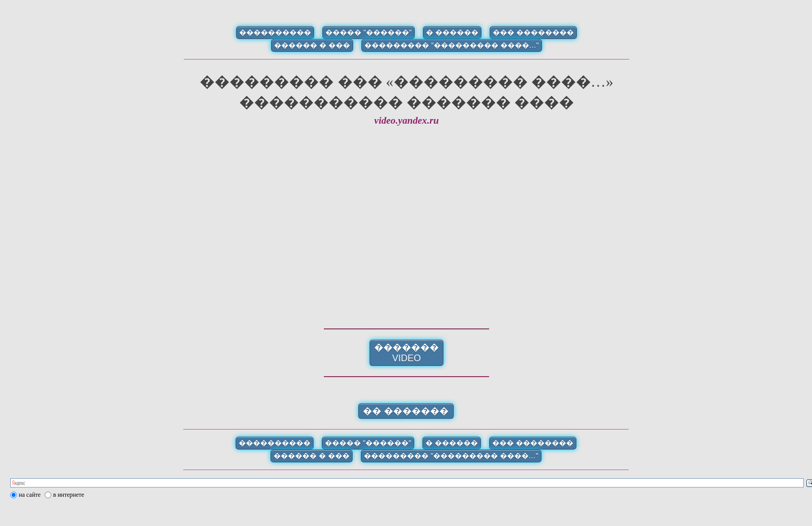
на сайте (30, 495)
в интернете (69, 495)
